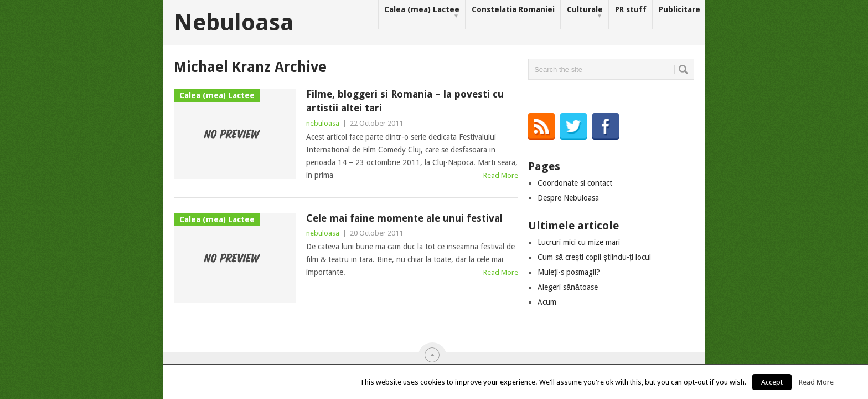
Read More (501, 175)
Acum (547, 302)
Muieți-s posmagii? (569, 272)
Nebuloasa (234, 23)
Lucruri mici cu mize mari (579, 242)
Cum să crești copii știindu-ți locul (594, 257)
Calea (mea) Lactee (422, 12)
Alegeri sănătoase (568, 287)
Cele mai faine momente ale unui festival (404, 218)
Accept (772, 382)
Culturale (585, 12)
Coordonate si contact (575, 183)
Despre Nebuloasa (568, 198)
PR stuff (631, 9)
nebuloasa (323, 123)
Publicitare (680, 9)
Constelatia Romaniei (513, 9)
